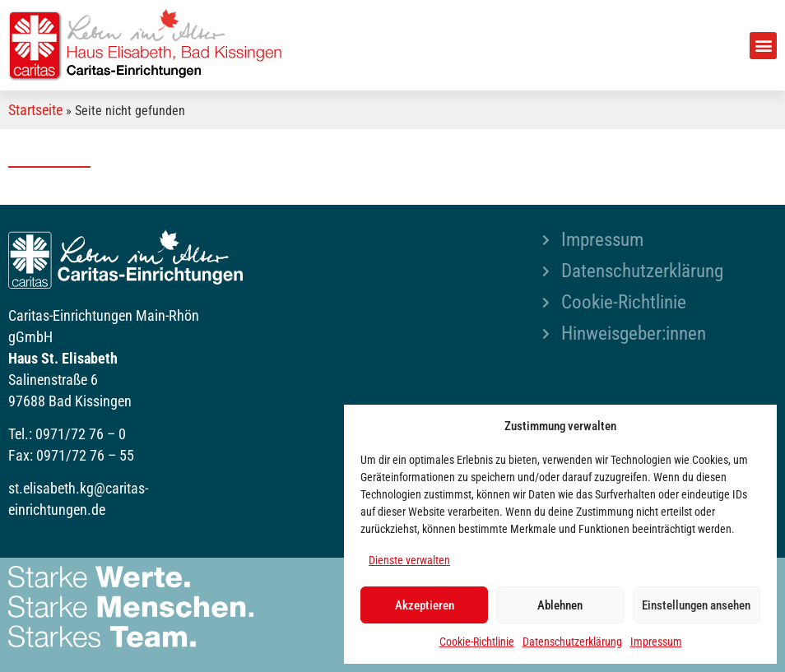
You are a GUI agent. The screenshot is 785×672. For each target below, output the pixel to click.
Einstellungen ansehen (696, 605)
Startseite (35, 110)
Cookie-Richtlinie (477, 642)
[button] (763, 46)
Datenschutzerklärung (572, 642)
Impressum (656, 642)
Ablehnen (560, 605)
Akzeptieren (425, 605)
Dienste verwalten (409, 560)
